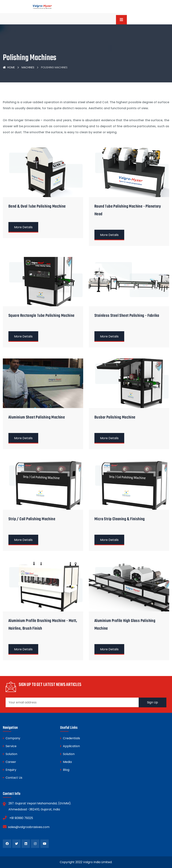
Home (9, 67)
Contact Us (14, 778)
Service (11, 746)
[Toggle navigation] (121, 20)
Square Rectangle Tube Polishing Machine (42, 316)
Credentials (71, 738)
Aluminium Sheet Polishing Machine (37, 417)
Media (67, 762)
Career (11, 762)
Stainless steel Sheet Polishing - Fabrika (127, 316)
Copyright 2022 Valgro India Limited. (86, 862)
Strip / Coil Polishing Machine (32, 519)
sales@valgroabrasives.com (26, 827)
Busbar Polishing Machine (115, 417)
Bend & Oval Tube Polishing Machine (37, 206)
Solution (11, 754)
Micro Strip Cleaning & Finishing (120, 519)
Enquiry (11, 770)
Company (13, 738)
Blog (66, 770)
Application (71, 746)
